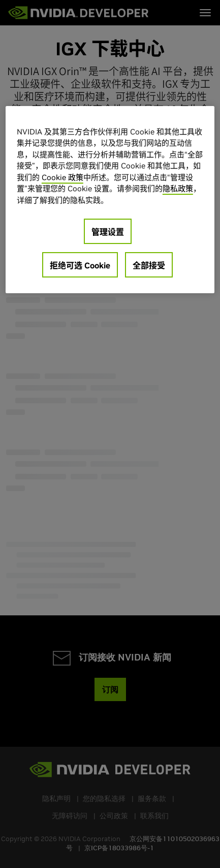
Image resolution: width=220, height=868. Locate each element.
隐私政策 (178, 188)
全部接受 (149, 265)
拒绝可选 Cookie (80, 265)
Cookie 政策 (62, 177)
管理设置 (108, 232)
